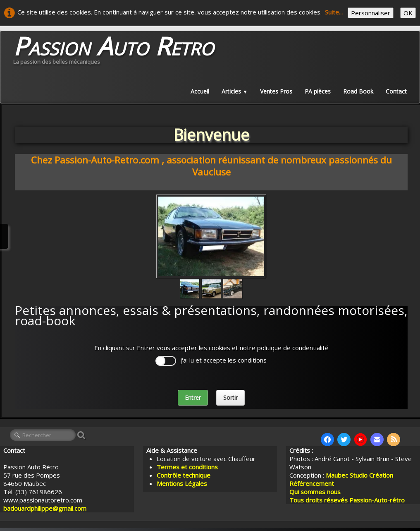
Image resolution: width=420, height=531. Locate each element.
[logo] (113, 52)
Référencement (313, 483)
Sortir (230, 398)
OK (408, 13)
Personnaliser (371, 13)
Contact (396, 91)
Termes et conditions (187, 467)
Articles (235, 91)
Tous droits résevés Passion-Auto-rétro (347, 500)
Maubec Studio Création (359, 475)
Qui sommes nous (315, 492)
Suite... (334, 12)
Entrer (193, 398)
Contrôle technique (184, 475)
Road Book (358, 91)
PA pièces (318, 91)
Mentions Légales (182, 483)
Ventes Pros (276, 91)
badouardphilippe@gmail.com (45, 508)
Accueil (200, 91)
